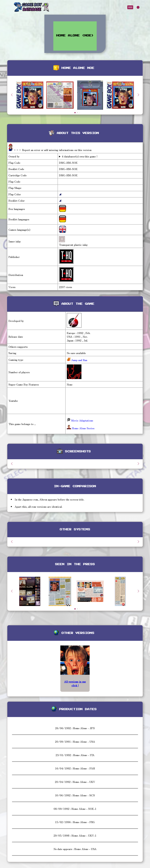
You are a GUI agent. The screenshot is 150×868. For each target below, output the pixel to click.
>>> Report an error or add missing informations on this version (52, 150)
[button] (138, 95)
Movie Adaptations (80, 420)
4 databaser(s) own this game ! (80, 156)
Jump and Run (79, 360)
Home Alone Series (81, 428)
